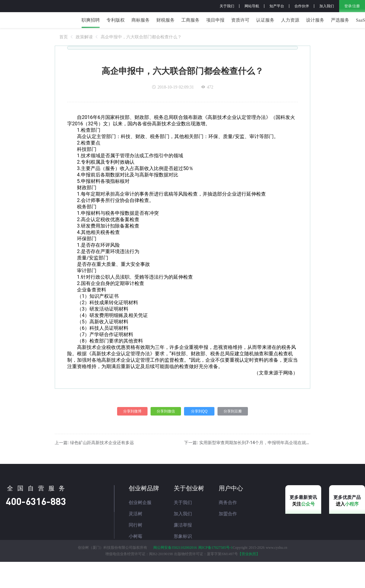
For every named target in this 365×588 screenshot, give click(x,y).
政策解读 (84, 50)
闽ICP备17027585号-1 (216, 574)
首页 (64, 50)
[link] (64, 50)
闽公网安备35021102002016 (175, 574)
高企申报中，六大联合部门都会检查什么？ (141, 50)
